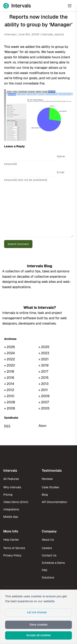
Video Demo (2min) (16, 502)
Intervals (10, 34)
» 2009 (44, 396)
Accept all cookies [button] (39, 635)
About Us (48, 540)
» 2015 (44, 378)
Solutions (48, 577)
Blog (45, 495)
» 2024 (9, 353)
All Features (11, 479)
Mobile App (11, 517)
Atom (43, 426)
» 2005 (44, 408)
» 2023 (44, 353)
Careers (47, 548)
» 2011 (43, 390)
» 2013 (44, 384)
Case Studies (51, 487)
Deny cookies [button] (39, 625)
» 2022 (10, 359)
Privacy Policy (12, 555)
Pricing (8, 495)
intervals (47, 34)
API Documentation (55, 502)
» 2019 (44, 365)
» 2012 (9, 390)
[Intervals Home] (17, 6)
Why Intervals (12, 487)
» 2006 (10, 408)
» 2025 (44, 347)
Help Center (11, 540)
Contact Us (49, 555)
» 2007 (44, 402)
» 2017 (43, 372)
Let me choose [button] (37, 612)
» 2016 (9, 378)
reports (59, 34)
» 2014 (9, 384)
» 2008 (10, 402)
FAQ (45, 570)
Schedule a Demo (53, 563)
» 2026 (10, 347)
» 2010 (9, 396)
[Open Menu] (70, 6)
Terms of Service (14, 548)
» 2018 (9, 372)
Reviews (47, 479)
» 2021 (44, 359)
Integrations (11, 509)
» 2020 (10, 365)
